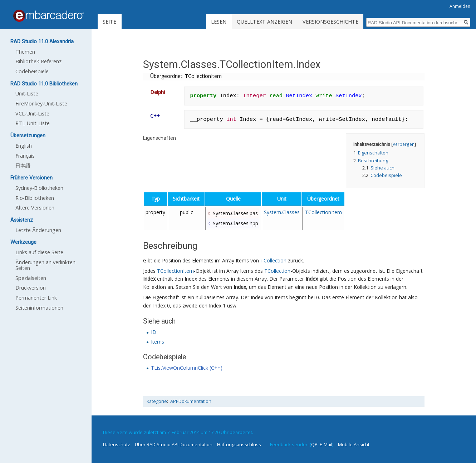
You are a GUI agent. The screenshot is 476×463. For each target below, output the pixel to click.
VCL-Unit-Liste (32, 114)
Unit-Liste (27, 93)
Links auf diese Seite (39, 252)
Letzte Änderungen (38, 230)
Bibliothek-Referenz (38, 61)
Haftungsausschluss (239, 444)
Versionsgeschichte (330, 22)
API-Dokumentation (191, 401)
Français (25, 156)
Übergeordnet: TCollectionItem (186, 76)
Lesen (219, 22)
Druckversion (31, 288)
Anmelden (460, 6)
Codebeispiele (32, 71)
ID (154, 332)
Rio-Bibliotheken (35, 198)
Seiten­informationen (39, 308)
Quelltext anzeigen (264, 22)
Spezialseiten (31, 278)
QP (314, 444)
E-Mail (326, 444)
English (24, 146)
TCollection (273, 260)
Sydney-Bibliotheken (39, 188)
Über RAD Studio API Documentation (174, 444)
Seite (109, 22)
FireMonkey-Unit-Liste (41, 104)
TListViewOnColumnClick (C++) (187, 368)
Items (158, 342)
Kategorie (157, 401)
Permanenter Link (36, 298)
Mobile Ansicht (354, 444)
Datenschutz (117, 444)
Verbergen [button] (404, 144)
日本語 (23, 165)
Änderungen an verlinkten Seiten (45, 265)
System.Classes (282, 212)
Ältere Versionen (35, 208)
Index (149, 279)
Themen (25, 52)
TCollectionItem (323, 212)
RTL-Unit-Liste (33, 123)
